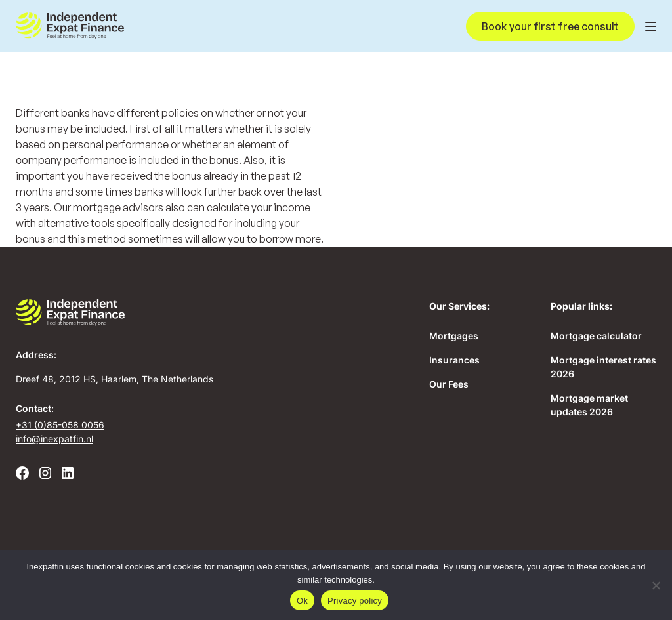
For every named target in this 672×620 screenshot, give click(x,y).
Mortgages (454, 336)
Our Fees (449, 384)
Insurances (454, 360)
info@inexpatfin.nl (54, 439)
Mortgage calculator (596, 336)
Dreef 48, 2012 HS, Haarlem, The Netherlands (115, 379)
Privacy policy (355, 601)
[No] (656, 585)
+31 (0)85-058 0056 (60, 425)
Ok (302, 601)
